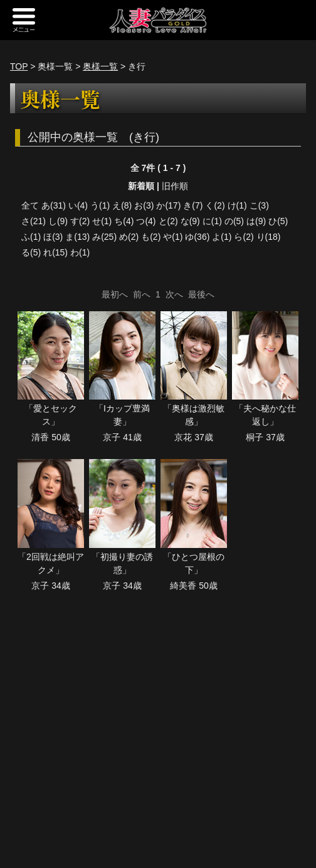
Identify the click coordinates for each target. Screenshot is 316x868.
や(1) (173, 237)
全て (30, 205)
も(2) (151, 237)
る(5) (31, 252)
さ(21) (34, 221)
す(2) (80, 221)
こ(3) (259, 205)
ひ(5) (278, 221)
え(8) (122, 205)
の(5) (234, 221)
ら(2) (244, 237)
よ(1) (222, 237)
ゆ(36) (197, 237)
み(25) (104, 237)
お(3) (144, 205)
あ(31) (54, 205)
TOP (19, 66)
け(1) (237, 205)
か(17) (168, 205)
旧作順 (175, 186)
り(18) (269, 237)
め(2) (129, 237)
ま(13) (77, 237)
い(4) (78, 205)
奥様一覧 (100, 66)
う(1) (100, 205)
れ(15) (55, 252)
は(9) (256, 221)
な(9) (190, 221)
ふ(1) (31, 237)
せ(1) (102, 221)
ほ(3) (53, 237)
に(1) (212, 221)
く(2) (215, 205)
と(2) (168, 221)
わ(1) (80, 252)
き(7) (193, 205)
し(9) (58, 221)
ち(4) (124, 221)
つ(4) (146, 221)
